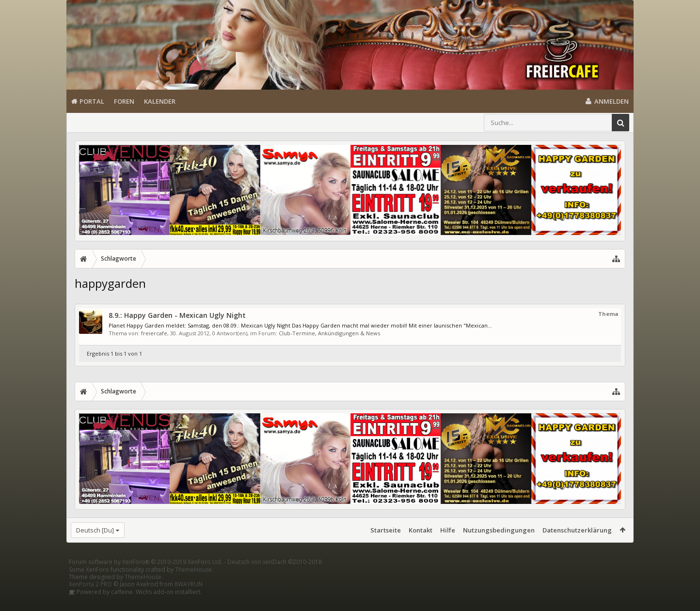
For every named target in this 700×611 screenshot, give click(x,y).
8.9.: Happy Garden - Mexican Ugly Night (177, 315)
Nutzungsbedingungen (499, 530)
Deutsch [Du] (95, 530)
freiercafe (154, 333)
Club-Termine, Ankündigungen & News (329, 333)
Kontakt (421, 530)
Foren (124, 101)
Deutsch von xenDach (275, 577)
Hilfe (448, 530)
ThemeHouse (193, 585)
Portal (92, 101)
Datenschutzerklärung (577, 530)
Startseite (386, 530)
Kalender (160, 101)
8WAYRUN (189, 600)
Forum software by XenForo (146, 577)
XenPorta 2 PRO (90, 600)
